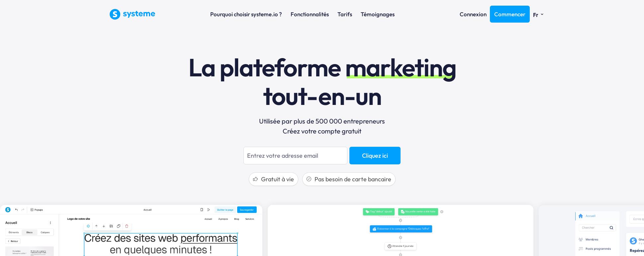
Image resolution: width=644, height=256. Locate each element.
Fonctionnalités (310, 14)
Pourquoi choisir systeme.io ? (246, 14)
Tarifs (345, 14)
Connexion (473, 14)
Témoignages (378, 14)
